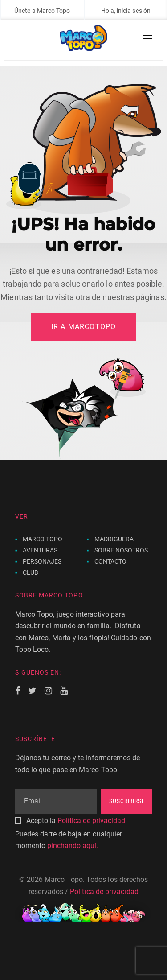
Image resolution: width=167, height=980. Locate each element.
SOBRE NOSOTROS (121, 550)
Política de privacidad (91, 821)
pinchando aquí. (73, 846)
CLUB (31, 572)
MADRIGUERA (114, 539)
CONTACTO (111, 561)
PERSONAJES (42, 561)
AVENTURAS (40, 550)
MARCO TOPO (43, 539)
